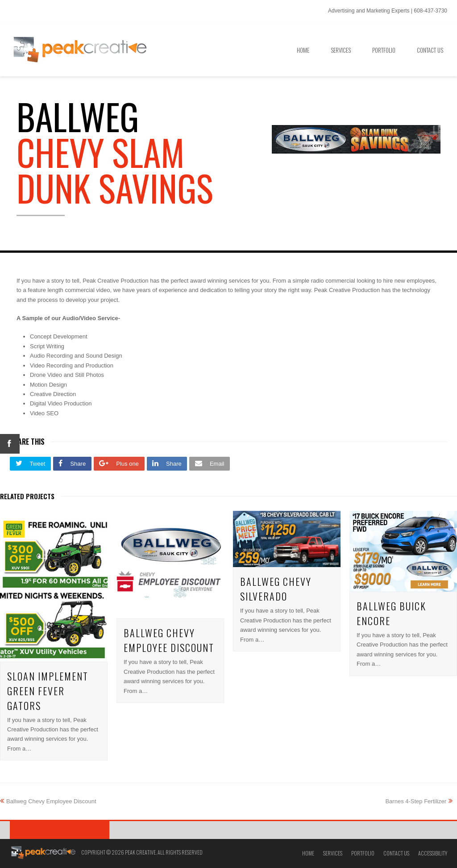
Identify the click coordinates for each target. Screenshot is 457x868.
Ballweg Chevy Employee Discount (169, 640)
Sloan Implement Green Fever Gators (48, 691)
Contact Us (396, 853)
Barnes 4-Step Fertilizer (419, 801)
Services (333, 853)
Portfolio (363, 853)
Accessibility (433, 853)
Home (308, 853)
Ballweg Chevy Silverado (276, 589)
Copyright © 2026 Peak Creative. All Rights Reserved (142, 852)
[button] (30, 464)
